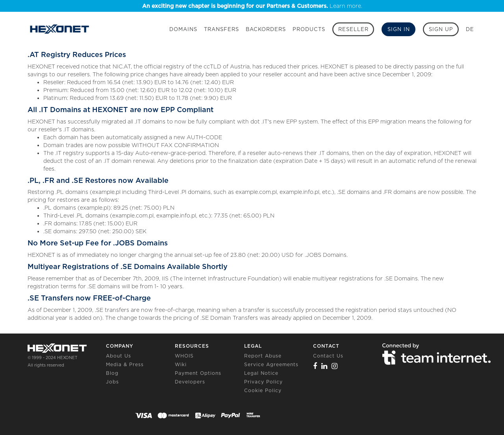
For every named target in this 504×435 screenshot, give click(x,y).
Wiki (181, 364)
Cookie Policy (263, 390)
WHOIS (184, 356)
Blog (112, 373)
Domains (183, 29)
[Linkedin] (324, 366)
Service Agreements (271, 364)
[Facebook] (315, 366)
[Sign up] (441, 29)
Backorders (266, 29)
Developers (190, 382)
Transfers (221, 29)
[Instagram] (335, 366)
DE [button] (470, 29)
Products (309, 29)
